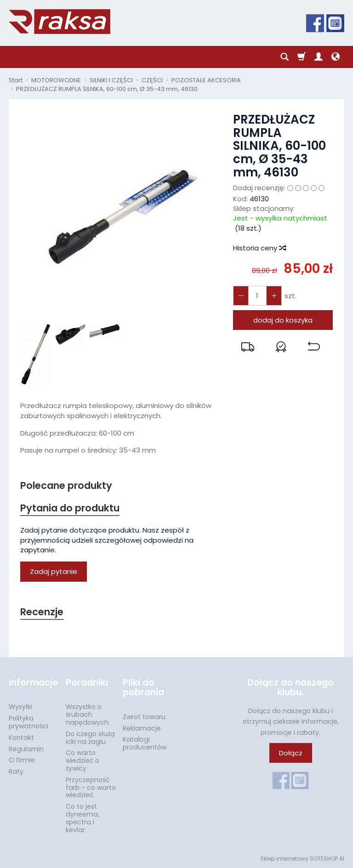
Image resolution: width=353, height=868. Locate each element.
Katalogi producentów (145, 743)
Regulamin (26, 749)
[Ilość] (257, 296)
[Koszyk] (302, 57)
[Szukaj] (285, 57)
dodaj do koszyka (283, 320)
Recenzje (42, 612)
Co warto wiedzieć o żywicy (83, 760)
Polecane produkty (66, 485)
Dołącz (291, 753)
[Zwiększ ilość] (241, 296)
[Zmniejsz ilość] (274, 296)
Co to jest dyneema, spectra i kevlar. (83, 818)
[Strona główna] (60, 22)
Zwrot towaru (144, 717)
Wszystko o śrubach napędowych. (88, 715)
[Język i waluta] (336, 57)
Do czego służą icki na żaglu (90, 738)
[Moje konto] (319, 57)
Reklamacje (142, 728)
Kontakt (21, 738)
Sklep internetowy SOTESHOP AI (302, 859)
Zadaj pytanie (54, 572)
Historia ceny (259, 248)
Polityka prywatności (28, 722)
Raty (16, 772)
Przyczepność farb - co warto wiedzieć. (91, 788)
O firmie (22, 760)
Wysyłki (20, 707)
